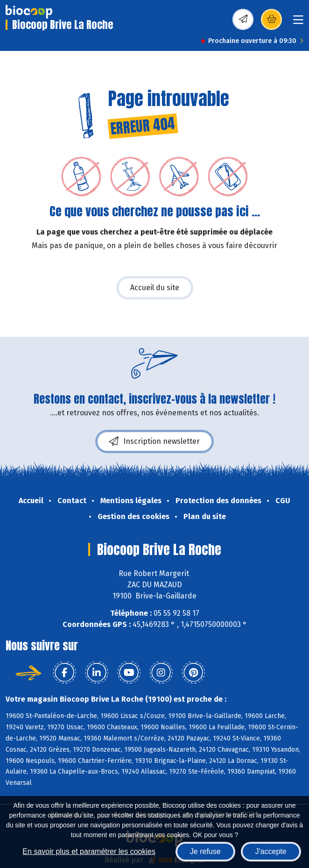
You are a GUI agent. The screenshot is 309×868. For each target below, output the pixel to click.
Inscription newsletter (154, 441)
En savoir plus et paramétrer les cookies (89, 851)
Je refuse (205, 851)
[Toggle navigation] (298, 23)
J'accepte (271, 851)
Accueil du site (155, 288)
